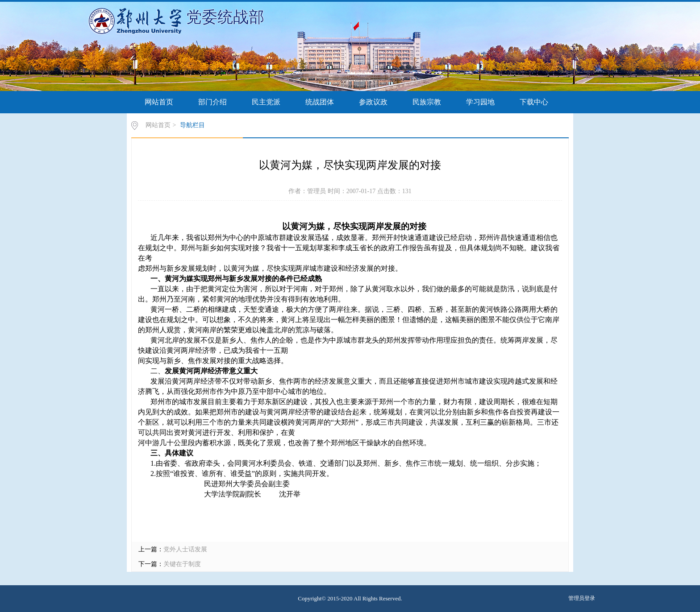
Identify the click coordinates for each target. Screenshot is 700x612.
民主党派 (266, 102)
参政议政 (373, 102)
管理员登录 (582, 598)
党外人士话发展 (185, 549)
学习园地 (480, 102)
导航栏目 (192, 125)
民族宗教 (427, 102)
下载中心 (534, 102)
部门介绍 (212, 102)
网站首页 (159, 102)
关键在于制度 (182, 564)
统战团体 (320, 102)
